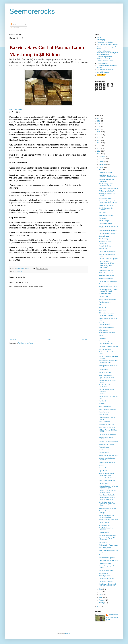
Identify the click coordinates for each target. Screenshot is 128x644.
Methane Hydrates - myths (105, 61)
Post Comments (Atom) (25, 343)
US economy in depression (107, 333)
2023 (99, 124)
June (101, 589)
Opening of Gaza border (106, 444)
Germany (102, 404)
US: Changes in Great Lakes (108, 287)
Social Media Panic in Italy (107, 481)
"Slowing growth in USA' (106, 270)
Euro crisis (102, 394)
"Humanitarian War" (105, 294)
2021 (99, 129)
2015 (99, 146)
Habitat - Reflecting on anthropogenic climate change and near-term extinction (108, 53)
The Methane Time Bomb (105, 70)
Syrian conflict (103, 468)
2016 (99, 143)
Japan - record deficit (105, 375)
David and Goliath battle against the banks (106, 474)
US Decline (102, 307)
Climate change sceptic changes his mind (106, 185)
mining (20, 271)
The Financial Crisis (105, 450)
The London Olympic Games (108, 281)
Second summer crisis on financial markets (107, 516)
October (102, 162)
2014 (99, 148)
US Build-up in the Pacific (107, 191)
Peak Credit (102, 401)
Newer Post (14, 340)
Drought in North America (107, 276)
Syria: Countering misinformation (104, 324)
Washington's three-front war (108, 508)
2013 (99, 151)
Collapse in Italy (104, 532)
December (102, 156)
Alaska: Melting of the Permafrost (105, 267)
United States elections (106, 278)
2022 (99, 127)
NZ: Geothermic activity (106, 273)
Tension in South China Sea (107, 478)
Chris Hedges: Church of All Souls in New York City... (107, 585)
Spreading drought (104, 412)
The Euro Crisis (104, 297)
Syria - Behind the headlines (107, 495)
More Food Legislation (106, 205)
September (103, 164)
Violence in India (104, 447)
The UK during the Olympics (107, 252)
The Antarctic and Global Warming (108, 45)
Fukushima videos (103, 63)
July (100, 170)
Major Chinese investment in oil (108, 188)
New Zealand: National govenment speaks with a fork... (107, 504)
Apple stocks (103, 471)
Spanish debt (103, 218)
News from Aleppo (104, 284)
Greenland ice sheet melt (106, 425)
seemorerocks (113, 615)
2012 (99, 154)
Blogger (68, 634)
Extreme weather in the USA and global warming (108, 499)
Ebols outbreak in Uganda (107, 233)
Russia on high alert (105, 349)
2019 (99, 135)
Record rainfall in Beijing (106, 570)
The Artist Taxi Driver (105, 563)
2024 (99, 121)
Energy (101, 336)
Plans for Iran (103, 249)
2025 (99, 118)
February (102, 600)
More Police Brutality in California (106, 529)
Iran (100, 305)
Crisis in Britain (103, 415)
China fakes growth (105, 548)
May (101, 592)
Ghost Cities (102, 310)
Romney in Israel (104, 236)
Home (49, 340)
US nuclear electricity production (105, 242)
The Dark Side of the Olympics (108, 259)
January (102, 603)
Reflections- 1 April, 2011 (105, 42)
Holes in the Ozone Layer (107, 313)
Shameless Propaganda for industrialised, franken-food (108, 202)
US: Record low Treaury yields (108, 545)
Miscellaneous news (105, 302)
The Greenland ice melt (106, 344)
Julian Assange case (105, 407)
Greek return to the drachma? (108, 231)
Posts (13, 24)
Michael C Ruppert (103, 72)
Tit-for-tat (101, 465)
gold (16, 271)
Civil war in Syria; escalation (107, 434)
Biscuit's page (101, 40)
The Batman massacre (106, 581)
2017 (99, 140)
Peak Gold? (102, 338)
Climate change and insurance (108, 455)
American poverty (104, 573)
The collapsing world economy (108, 560)
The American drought (106, 172)
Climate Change (104, 221)
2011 (99, 606)
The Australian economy (106, 579)
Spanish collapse (104, 453)
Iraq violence (103, 542)
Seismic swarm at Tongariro (107, 463)
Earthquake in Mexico (105, 223)
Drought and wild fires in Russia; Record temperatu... (108, 176)
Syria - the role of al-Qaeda (107, 409)
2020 (99, 132)
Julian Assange (103, 330)
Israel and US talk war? (106, 198)
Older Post (84, 340)
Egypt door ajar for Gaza (106, 378)
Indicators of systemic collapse (108, 346)
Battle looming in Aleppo (106, 327)
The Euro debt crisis (105, 483)
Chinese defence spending (107, 558)
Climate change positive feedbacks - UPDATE (104, 58)
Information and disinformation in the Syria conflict (108, 362)
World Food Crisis (104, 422)
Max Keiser (102, 213)
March (101, 597)
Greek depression (104, 576)
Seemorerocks (32, 11)
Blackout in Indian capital (106, 215)
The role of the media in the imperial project (107, 491)
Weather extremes (104, 525)
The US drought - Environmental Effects (106, 262)
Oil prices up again (104, 555)
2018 (99, 137)
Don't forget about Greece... (107, 535)
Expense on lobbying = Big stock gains (107, 539)
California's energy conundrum (108, 520)
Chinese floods (103, 370)
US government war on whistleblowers (106, 438)
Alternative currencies (105, 372)
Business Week (16, 109)
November (102, 159)
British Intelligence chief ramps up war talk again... (108, 487)
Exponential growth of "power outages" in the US (108, 290)
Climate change (104, 239)
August (101, 167)
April (101, 595)
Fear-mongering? (104, 341)
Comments (15, 28)
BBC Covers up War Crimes (107, 427)
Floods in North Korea (106, 246)
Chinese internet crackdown (107, 299)
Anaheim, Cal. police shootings (108, 442)
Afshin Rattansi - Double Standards (106, 180)
